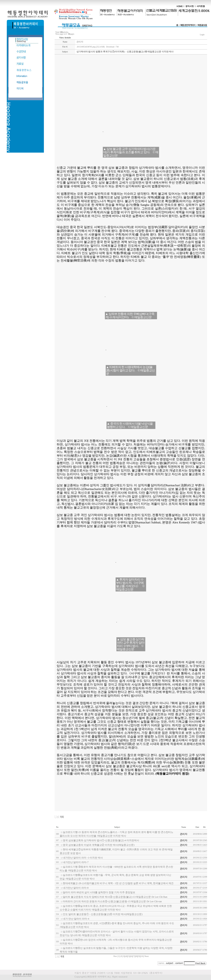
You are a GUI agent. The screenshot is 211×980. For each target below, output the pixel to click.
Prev (115, 956)
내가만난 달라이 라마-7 (76, 862)
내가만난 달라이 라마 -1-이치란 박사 (83, 858)
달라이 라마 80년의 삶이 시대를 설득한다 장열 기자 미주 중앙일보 (99, 892)
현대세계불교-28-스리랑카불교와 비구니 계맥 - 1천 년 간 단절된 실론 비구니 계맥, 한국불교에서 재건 (118, 883)
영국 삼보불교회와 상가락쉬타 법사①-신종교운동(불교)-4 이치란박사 (101, 840)
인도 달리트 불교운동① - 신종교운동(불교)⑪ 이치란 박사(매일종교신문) (103, 914)
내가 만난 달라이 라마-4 (76, 919)
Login (202, 35)
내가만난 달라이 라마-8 (76, 888)
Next (147, 956)
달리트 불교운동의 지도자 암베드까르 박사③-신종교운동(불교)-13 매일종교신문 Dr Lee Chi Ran (115, 897)
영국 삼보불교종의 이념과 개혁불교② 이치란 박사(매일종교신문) (99, 845)
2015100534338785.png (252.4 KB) (91, 47)
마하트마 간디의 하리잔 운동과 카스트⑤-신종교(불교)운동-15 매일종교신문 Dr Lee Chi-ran (112, 901)
